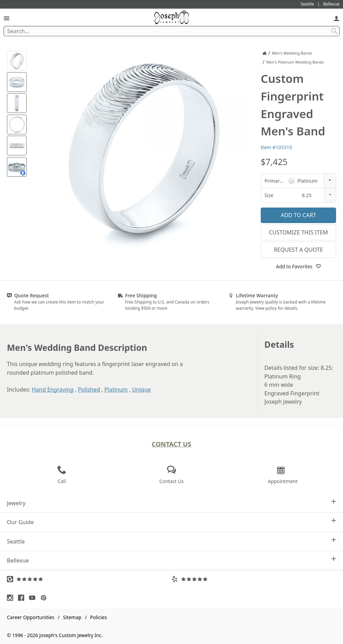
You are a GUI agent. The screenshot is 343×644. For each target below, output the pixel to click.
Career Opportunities (31, 617)
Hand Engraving (53, 390)
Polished (89, 390)
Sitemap (72, 617)
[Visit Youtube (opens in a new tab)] (34, 598)
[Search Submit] (334, 31)
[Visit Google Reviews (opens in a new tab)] (89, 579)
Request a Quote (298, 250)
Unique (141, 390)
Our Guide (171, 522)
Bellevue (171, 560)
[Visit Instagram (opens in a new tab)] (12, 598)
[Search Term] (171, 31)
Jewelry (171, 503)
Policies (99, 617)
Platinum (116, 390)
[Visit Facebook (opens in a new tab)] (23, 598)
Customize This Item (299, 232)
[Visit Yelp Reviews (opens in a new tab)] (254, 579)
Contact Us (172, 444)
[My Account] (336, 18)
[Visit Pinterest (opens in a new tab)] (45, 598)
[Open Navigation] (7, 18)
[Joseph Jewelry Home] (265, 53)
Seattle (171, 541)
